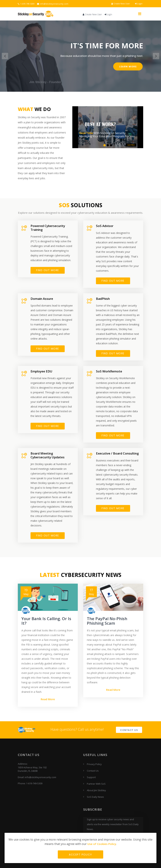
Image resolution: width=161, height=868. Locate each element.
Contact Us (129, 730)
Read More (48, 699)
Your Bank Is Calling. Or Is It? (46, 621)
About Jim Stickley (96, 790)
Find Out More (48, 426)
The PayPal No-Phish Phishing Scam (107, 621)
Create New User (121, 4)
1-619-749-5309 (26, 4)
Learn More (128, 67)
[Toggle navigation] (140, 14)
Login (139, 4)
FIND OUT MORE (48, 270)
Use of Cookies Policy (102, 844)
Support (91, 777)
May (26, 592)
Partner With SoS (96, 784)
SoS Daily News (95, 797)
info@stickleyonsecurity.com (53, 4)
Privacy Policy (94, 764)
